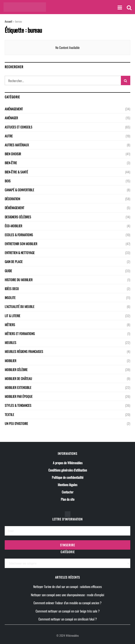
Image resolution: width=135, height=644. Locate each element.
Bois (8, 181)
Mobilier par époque (19, 396)
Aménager (11, 118)
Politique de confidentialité (68, 477)
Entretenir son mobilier (21, 244)
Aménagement (14, 109)
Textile (9, 414)
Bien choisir (13, 154)
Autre (9, 136)
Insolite (10, 298)
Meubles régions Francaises (24, 351)
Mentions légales (67, 485)
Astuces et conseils (18, 127)
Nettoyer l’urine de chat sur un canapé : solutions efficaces (67, 586)
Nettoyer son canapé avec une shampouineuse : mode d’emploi (67, 594)
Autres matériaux (17, 145)
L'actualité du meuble (20, 306)
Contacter (68, 492)
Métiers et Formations (20, 334)
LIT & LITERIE (12, 316)
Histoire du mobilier (19, 280)
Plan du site (68, 499)
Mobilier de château (18, 378)
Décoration (12, 199)
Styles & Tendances (18, 405)
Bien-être (11, 163)
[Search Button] (126, 80)
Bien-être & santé (16, 172)
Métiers (10, 325)
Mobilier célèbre (16, 370)
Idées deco (12, 289)
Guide (8, 271)
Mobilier (10, 361)
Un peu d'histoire (16, 423)
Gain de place (14, 262)
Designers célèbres (18, 217)
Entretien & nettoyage (20, 253)
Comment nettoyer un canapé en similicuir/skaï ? (68, 619)
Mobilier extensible (18, 387)
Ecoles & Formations (19, 235)
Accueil (8, 21)
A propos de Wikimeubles (68, 463)
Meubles (10, 342)
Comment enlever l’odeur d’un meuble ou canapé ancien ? (67, 603)
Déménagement (14, 208)
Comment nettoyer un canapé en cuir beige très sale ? (68, 611)
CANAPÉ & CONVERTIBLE (19, 190)
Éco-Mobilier (13, 226)
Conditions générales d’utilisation (68, 470)
